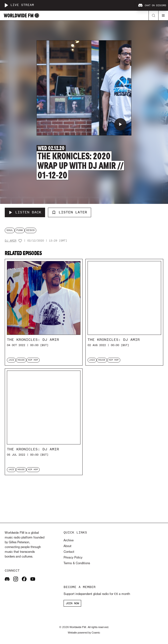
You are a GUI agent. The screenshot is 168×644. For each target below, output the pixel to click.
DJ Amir (11, 241)
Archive (69, 541)
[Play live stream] (6, 5)
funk (20, 230)
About (68, 546)
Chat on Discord (152, 5)
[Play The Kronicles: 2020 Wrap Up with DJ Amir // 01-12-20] (120, 124)
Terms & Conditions (77, 563)
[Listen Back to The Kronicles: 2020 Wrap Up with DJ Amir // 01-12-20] (25, 212)
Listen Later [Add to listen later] (70, 212)
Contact (69, 552)
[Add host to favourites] (20, 241)
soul (10, 230)
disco (30, 230)
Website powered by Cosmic (84, 633)
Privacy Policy (73, 558)
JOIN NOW (72, 603)
